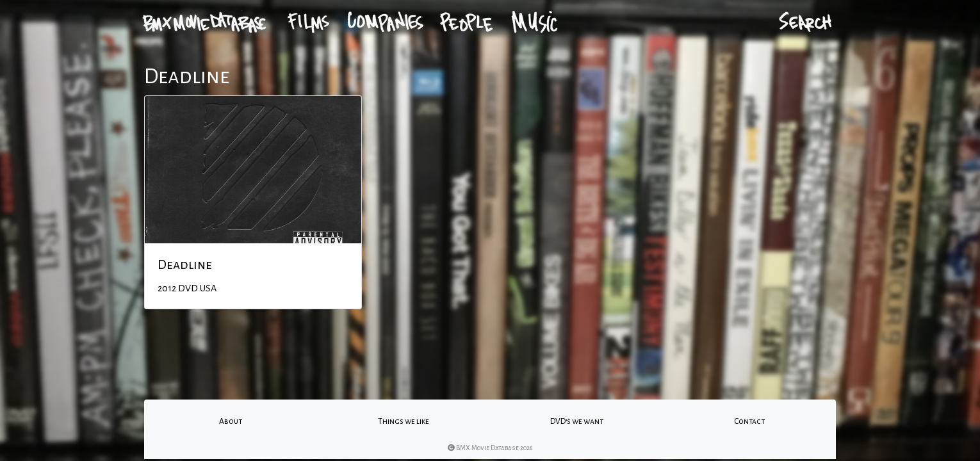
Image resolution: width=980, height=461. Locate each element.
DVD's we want (577, 421)
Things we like (404, 421)
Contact (749, 421)
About (231, 421)
